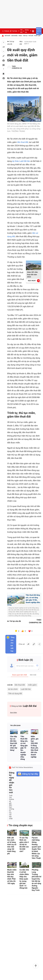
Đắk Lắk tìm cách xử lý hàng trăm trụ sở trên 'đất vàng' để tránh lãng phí (12, 846)
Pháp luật (37, 36)
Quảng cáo (26, 31)
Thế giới (31, 36)
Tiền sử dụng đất (15, 693)
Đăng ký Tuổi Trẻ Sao (39, 31)
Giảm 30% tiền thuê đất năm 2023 (32, 274)
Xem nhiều (14, 36)
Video (20, 36)
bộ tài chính (13, 689)
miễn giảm (32, 685)
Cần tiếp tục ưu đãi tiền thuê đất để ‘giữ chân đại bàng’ (14, 743)
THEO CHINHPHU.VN (17, 67)
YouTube (13, 31)
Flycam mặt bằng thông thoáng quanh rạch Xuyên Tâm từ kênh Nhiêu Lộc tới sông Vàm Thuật (36, 848)
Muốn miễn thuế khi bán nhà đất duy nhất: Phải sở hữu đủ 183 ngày (12, 877)
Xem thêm (13, 713)
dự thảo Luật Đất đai (21, 161)
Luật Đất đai (26, 689)
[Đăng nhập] (33, 31)
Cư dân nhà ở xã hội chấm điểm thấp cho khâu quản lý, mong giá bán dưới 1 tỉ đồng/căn (24, 879)
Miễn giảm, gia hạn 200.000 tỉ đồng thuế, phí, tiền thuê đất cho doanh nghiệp (35, 747)
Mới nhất (8, 36)
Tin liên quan (15, 726)
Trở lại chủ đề (11, 43)
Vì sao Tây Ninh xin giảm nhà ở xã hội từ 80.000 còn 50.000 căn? (24, 844)
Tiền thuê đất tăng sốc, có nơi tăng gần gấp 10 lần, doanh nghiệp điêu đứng (24, 748)
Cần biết (20, 31)
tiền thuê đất (23, 142)
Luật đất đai (30, 706)
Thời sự (25, 36)
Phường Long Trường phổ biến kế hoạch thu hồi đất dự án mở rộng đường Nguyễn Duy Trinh (37, 880)
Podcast (6, 31)
